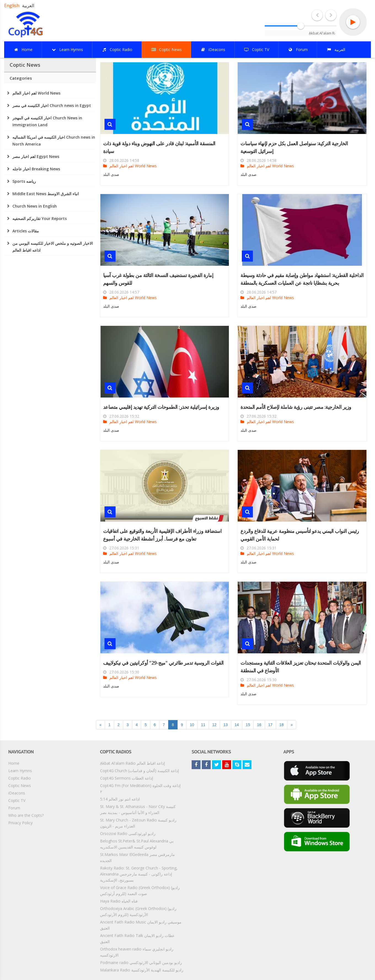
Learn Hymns (20, 771)
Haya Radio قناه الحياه (119, 901)
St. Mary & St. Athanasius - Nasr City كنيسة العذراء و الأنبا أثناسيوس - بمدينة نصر (138, 809)
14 (237, 725)
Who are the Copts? (26, 815)
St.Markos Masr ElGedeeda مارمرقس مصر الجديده (137, 857)
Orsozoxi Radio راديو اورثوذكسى (128, 833)
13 (226, 725)
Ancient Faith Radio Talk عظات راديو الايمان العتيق (137, 939)
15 (248, 725)
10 (192, 725)
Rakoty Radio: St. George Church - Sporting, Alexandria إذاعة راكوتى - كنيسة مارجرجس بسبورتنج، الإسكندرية (139, 874)
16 (259, 725)
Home (14, 763)
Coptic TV (17, 800)
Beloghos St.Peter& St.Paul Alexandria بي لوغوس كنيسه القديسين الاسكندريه (137, 844)
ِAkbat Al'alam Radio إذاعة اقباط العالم (132, 763)
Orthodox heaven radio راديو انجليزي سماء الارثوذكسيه (137, 952)
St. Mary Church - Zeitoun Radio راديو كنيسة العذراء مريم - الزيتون (138, 823)
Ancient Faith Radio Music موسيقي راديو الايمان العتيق (141, 925)
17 (270, 725)
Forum (14, 808)
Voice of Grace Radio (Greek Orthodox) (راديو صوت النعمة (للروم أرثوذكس (140, 891)
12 (215, 725)
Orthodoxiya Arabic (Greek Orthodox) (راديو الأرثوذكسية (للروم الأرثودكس (138, 911)
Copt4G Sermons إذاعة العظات (127, 778)
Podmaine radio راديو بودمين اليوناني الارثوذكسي (141, 962)
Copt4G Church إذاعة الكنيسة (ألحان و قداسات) (140, 771)
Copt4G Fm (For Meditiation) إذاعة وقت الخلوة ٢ (140, 789)
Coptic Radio (20, 778)
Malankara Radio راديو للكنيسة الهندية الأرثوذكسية (142, 970)
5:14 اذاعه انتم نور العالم (120, 799)
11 (203, 725)
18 (282, 725)
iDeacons (17, 793)
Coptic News (20, 786)
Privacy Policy (20, 823)
